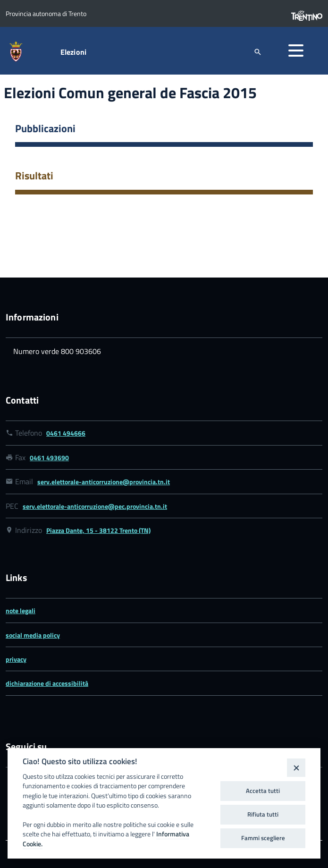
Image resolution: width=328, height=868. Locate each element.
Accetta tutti (263, 791)
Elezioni (73, 52)
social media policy (33, 635)
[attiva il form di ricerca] (258, 52)
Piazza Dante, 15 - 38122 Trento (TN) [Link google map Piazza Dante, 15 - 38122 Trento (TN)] (98, 530)
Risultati (34, 176)
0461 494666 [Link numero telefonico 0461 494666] (66, 433)
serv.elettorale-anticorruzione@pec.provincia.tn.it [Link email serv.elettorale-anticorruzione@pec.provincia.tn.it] (95, 506)
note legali (21, 611)
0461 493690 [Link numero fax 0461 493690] (49, 458)
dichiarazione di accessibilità (47, 683)
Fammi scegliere (263, 838)
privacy (16, 659)
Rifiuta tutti (263, 814)
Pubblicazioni (45, 128)
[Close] (296, 768)
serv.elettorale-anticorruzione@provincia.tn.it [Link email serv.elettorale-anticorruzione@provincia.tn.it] (104, 482)
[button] (296, 51)
